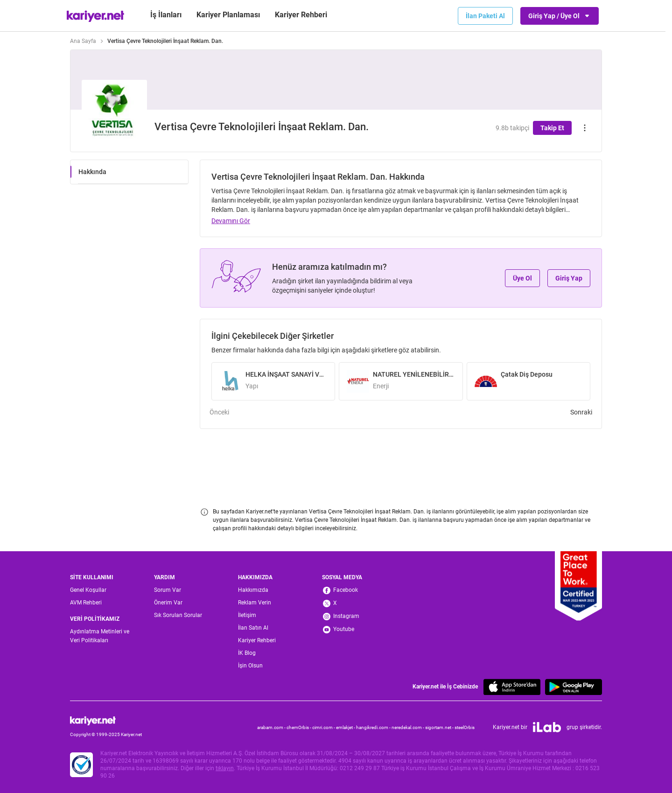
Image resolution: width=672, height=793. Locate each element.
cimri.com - (324, 727)
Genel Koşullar (88, 590)
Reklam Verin (255, 603)
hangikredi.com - (374, 727)
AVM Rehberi (86, 603)
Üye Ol (522, 278)
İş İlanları (166, 15)
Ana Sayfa (83, 41)
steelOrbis (465, 727)
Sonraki (581, 412)
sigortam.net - (440, 727)
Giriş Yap (569, 278)
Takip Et (552, 128)
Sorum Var (168, 590)
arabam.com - (272, 727)
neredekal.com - (408, 727)
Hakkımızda (253, 590)
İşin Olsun (250, 666)
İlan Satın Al (253, 628)
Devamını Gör (231, 221)
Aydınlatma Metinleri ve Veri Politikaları (100, 636)
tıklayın (225, 768)
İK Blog (247, 653)
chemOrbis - (299, 727)
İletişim (247, 615)
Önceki (219, 412)
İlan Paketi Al (485, 16)
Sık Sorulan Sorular (178, 615)
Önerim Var (168, 603)
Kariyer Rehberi (257, 640)
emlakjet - (346, 727)
